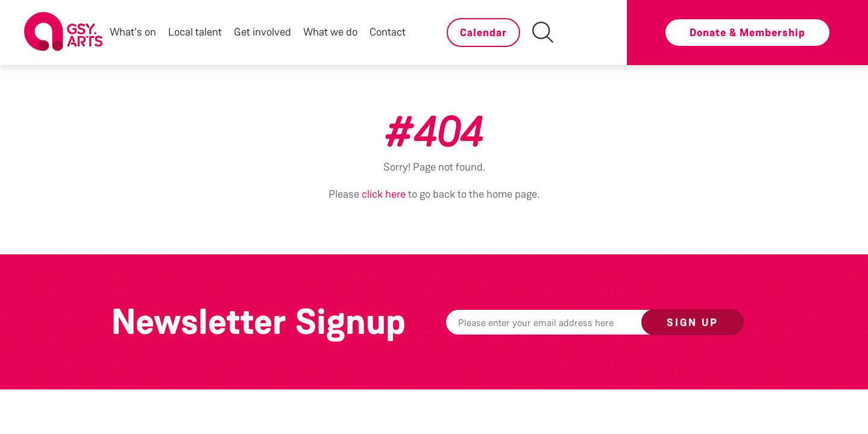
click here (384, 194)
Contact (388, 32)
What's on (133, 32)
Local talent (195, 32)
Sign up (693, 322)
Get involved (263, 32)
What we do (330, 32)
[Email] (562, 322)
